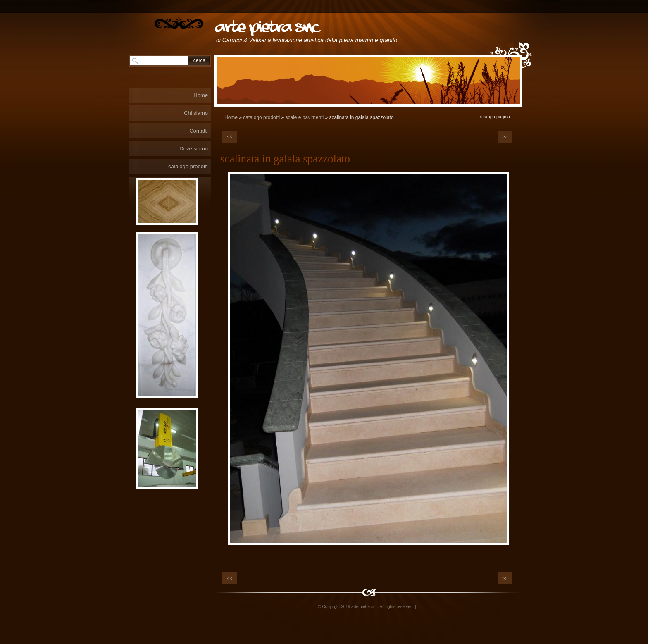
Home (231, 117)
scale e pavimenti (304, 117)
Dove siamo (194, 149)
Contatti (199, 131)
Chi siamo (196, 113)
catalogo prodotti (261, 117)
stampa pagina (495, 117)
